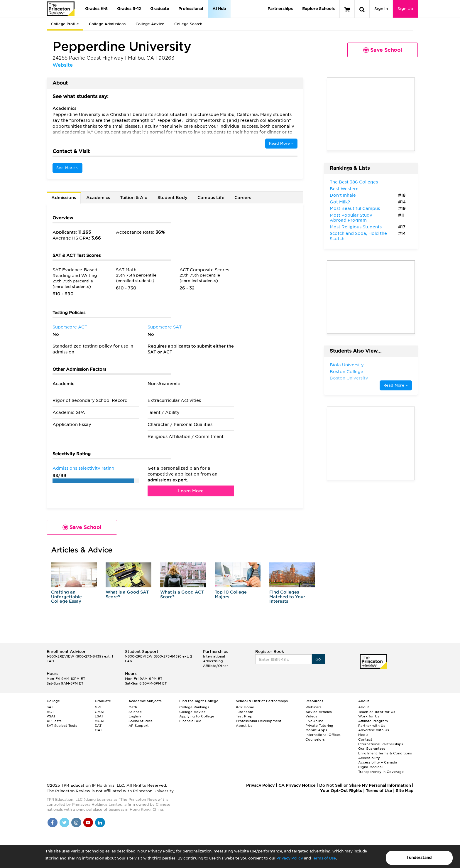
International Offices (323, 735)
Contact (365, 739)
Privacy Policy (290, 858)
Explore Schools (318, 9)
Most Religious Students (356, 227)
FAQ (50, 661)
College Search (188, 24)
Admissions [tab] (64, 198)
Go (318, 659)
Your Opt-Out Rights (341, 791)
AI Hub (219, 9)
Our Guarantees (372, 749)
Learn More (191, 491)
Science (135, 712)
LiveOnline (314, 721)
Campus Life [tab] (211, 198)
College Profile (65, 24)
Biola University (347, 365)
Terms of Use (324, 858)
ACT (50, 712)
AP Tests (54, 721)
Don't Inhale (343, 195)
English (135, 716)
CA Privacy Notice (297, 785)
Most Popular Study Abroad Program (351, 218)
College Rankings (194, 707)
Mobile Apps (316, 730)
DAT (98, 726)
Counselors (315, 739)
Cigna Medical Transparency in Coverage (381, 769)
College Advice (150, 24)
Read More (281, 143)
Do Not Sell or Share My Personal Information (365, 785)
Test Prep (244, 716)
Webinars (313, 707)
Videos (311, 716)
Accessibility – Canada (378, 762)
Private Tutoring (319, 726)
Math (133, 707)
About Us (244, 726)
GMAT (100, 712)
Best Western (344, 189)
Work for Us (369, 716)
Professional (191, 9)
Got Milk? (340, 202)
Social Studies (141, 721)
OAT (98, 730)
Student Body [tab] (172, 198)
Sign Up (405, 9)
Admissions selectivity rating (83, 468)
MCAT (100, 721)
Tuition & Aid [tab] (134, 198)
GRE (98, 707)
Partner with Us (372, 726)
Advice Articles (319, 712)
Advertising (213, 661)
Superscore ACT (70, 327)
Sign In (381, 9)
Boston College (346, 372)
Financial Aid (190, 721)
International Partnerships (381, 744)
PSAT (51, 716)
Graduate (160, 9)
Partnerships (280, 9)
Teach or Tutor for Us (377, 712)
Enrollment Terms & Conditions (385, 753)
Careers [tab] (243, 198)
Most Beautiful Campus (355, 208)
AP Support (139, 726)
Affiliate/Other (215, 666)
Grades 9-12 (129, 9)
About (364, 707)
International (214, 656)
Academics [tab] (98, 198)
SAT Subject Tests (62, 726)
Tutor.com (245, 712)
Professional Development (259, 721)
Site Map (405, 791)
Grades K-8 (96, 9)
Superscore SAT (165, 327)
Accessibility (369, 758)
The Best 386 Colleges (354, 182)
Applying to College (197, 716)
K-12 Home (245, 707)
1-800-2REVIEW (80, 656)
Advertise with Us (374, 730)
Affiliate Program (373, 721)
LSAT (99, 716)
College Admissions (107, 24)
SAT (50, 707)
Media (363, 735)
